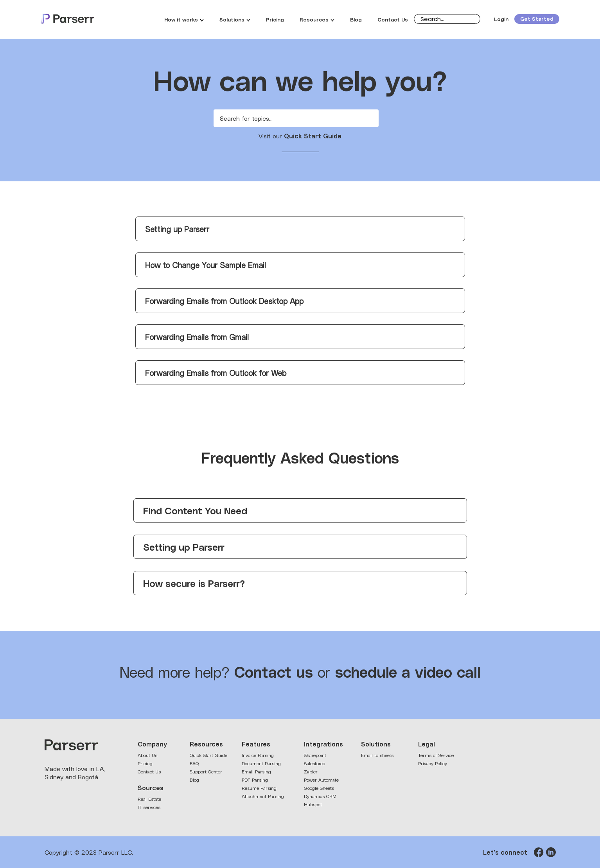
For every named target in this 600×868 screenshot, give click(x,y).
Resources (317, 19)
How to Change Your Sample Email (206, 265)
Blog (356, 19)
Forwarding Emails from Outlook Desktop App (224, 301)
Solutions (235, 19)
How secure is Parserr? (194, 583)
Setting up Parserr (177, 229)
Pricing (275, 19)
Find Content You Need (195, 510)
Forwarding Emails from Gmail (197, 337)
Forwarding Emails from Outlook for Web (216, 373)
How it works (184, 19)
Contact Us (393, 19)
